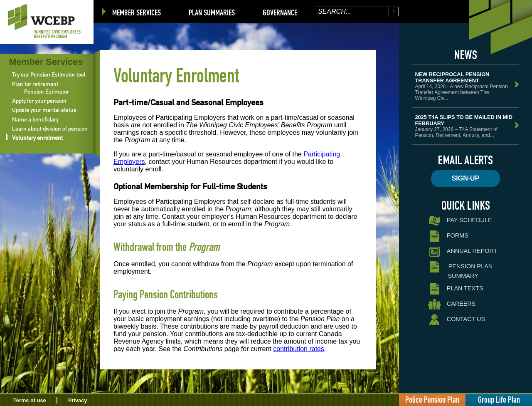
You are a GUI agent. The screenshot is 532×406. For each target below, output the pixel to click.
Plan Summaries (212, 12)
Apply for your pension (39, 101)
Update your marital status (44, 110)
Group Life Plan (499, 400)
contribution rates (299, 349)
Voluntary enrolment (37, 138)
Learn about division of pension (50, 129)
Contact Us (457, 320)
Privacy (78, 400)
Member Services (137, 12)
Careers (452, 304)
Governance (280, 12)
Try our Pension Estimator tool (49, 74)
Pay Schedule (460, 221)
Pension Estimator (47, 92)
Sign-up (466, 178)
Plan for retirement (35, 84)
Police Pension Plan (432, 400)
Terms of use (30, 400)
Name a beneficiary (35, 119)
